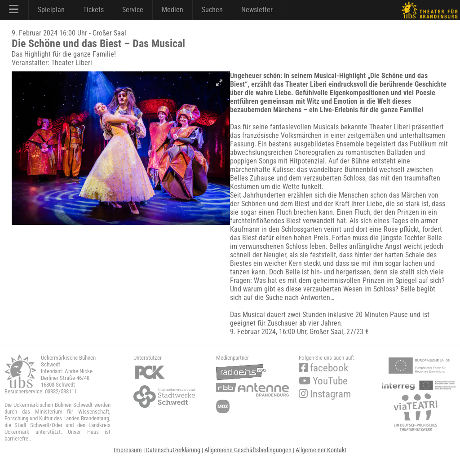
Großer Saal (326, 332)
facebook (323, 368)
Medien (172, 10)
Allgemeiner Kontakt (321, 450)
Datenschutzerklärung (173, 450)
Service (133, 10)
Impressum (128, 450)
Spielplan (51, 10)
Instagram (325, 394)
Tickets (93, 10)
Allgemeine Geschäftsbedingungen (248, 450)
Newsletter (257, 10)
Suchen (212, 10)
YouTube (323, 381)
